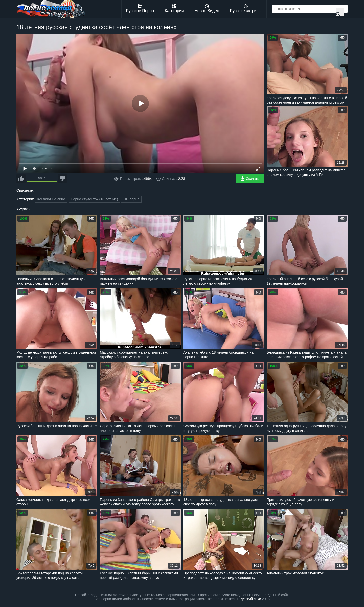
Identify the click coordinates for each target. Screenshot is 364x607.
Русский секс (250, 599)
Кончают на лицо (51, 199)
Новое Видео (207, 9)
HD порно (131, 199)
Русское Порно (140, 9)
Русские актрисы (246, 9)
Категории (174, 9)
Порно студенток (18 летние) (94, 199)
